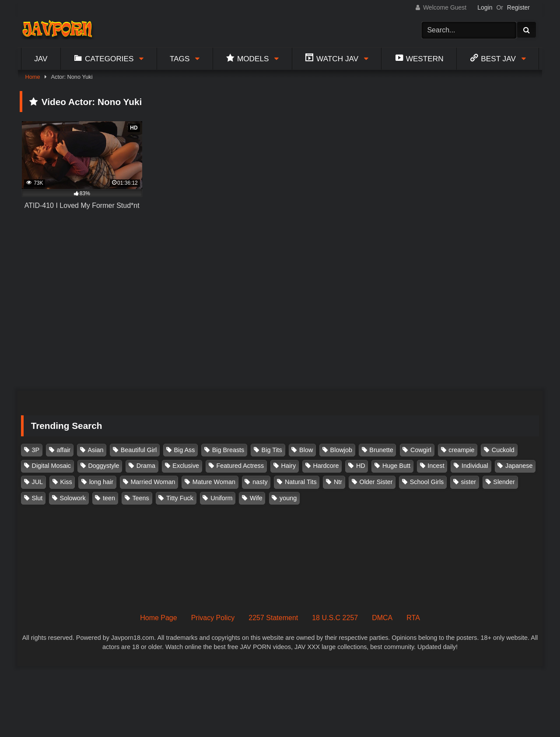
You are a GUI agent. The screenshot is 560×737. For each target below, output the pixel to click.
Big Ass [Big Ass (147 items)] (184, 450)
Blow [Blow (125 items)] (306, 450)
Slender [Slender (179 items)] (504, 482)
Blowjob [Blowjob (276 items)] (341, 450)
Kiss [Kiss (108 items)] (66, 482)
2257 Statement (273, 618)
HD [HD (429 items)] (361, 466)
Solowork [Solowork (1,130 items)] (73, 498)
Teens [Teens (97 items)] (140, 498)
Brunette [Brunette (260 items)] (381, 450)
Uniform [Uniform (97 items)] (221, 498)
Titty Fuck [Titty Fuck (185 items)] (180, 498)
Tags (180, 59)
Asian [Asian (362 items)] (95, 450)
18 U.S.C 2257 (335, 618)
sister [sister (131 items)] (469, 482)
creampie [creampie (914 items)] (461, 450)
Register (518, 7)
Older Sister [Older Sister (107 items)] (376, 482)
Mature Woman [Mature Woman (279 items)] (214, 482)
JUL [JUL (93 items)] (38, 482)
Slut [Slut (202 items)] (37, 498)
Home (32, 77)
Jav (41, 59)
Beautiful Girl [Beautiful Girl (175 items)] (139, 450)
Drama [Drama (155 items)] (146, 466)
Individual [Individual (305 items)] (475, 466)
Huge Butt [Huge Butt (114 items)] (396, 466)
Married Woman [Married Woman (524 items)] (153, 482)
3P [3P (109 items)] (36, 450)
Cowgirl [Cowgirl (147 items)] (421, 450)
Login (485, 7)
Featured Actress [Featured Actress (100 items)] (240, 466)
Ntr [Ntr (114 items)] (338, 482)
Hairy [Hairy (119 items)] (289, 466)
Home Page (159, 618)
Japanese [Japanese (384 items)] (519, 466)
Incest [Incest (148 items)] (436, 466)
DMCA (382, 618)
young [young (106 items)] (288, 498)
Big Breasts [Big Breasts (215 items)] (228, 450)
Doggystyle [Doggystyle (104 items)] (103, 466)
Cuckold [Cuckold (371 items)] (503, 450)
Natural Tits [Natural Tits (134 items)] (301, 482)
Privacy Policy (213, 618)
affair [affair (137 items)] (63, 450)
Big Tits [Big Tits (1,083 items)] (272, 450)
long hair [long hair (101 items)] (101, 482)
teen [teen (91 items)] (109, 498)
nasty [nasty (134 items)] (260, 482)
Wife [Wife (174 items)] (256, 498)
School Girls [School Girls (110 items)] (427, 482)
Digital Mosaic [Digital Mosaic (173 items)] (52, 466)
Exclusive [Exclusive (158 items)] (186, 466)
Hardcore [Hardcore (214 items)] (326, 466)
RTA (413, 618)
